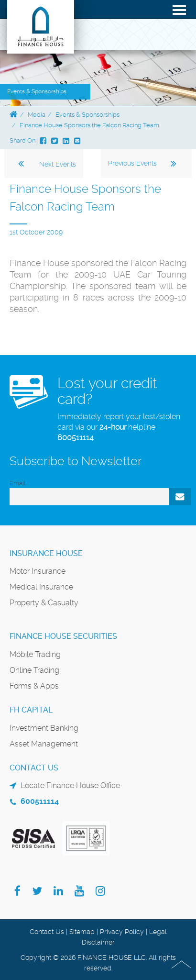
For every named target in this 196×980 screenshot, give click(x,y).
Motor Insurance (38, 571)
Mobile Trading (35, 654)
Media (37, 115)
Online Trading (34, 670)
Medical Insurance (41, 587)
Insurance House (46, 553)
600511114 (76, 438)
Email (17, 483)
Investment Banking (44, 728)
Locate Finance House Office (70, 785)
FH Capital (31, 710)
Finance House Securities (63, 636)
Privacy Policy (122, 932)
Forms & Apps (34, 686)
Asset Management (44, 744)
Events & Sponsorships (87, 115)
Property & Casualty (44, 603)
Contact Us (47, 932)
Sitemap (82, 932)
